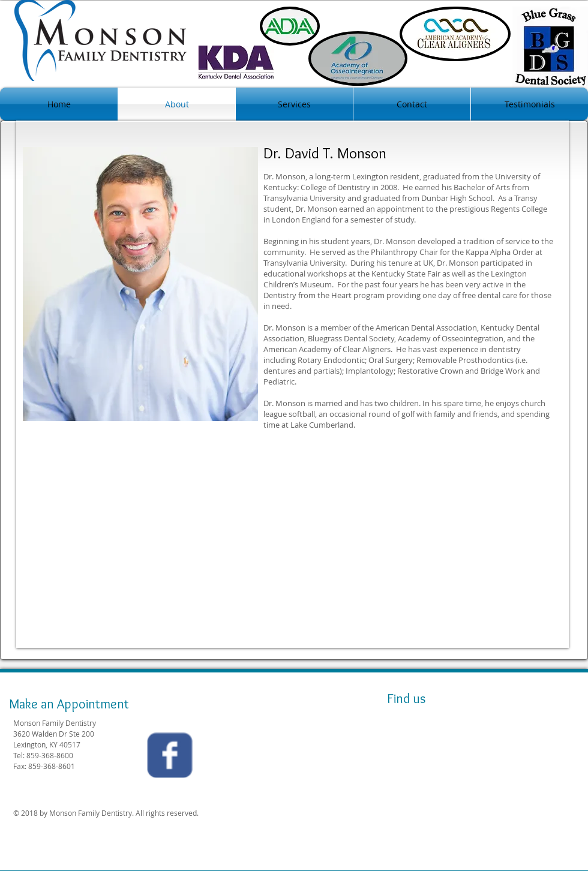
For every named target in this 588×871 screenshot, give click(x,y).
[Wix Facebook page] (170, 755)
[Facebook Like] (283, 758)
